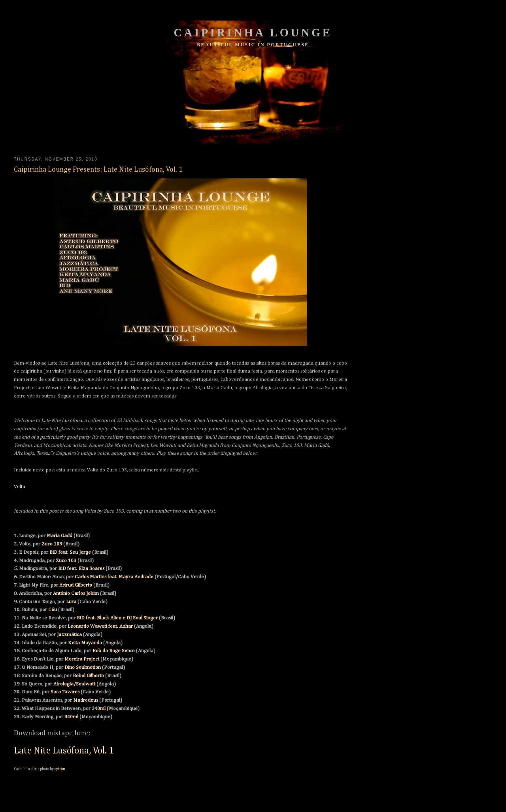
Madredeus (86, 700)
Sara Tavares (65, 692)
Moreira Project (82, 659)
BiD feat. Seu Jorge (70, 552)
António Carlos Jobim (76, 593)
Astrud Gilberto (76, 585)
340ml (99, 709)
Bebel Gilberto (88, 676)
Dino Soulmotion (83, 667)
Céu (53, 610)
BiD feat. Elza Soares (81, 569)
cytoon (60, 769)
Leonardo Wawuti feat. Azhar (100, 626)
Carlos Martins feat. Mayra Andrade (114, 577)
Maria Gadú (59, 536)
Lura (71, 602)
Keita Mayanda (85, 643)
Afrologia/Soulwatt (74, 684)
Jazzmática (69, 635)
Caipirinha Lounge (253, 33)
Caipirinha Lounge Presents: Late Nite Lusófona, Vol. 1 (98, 170)
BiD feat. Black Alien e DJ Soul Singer (117, 618)
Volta (20, 487)
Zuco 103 (52, 544)
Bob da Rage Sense (114, 651)
